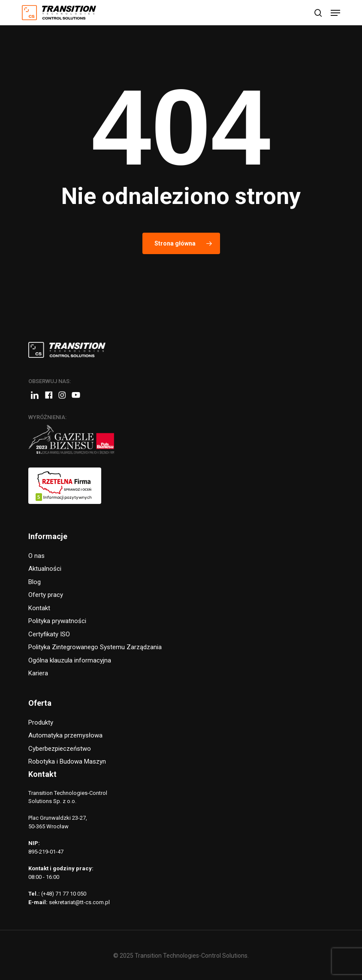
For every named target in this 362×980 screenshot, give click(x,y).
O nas (36, 556)
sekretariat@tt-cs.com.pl (79, 902)
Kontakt (39, 608)
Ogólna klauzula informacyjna (70, 660)
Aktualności (45, 569)
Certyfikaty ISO (49, 634)
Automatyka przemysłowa (65, 735)
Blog (35, 582)
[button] (335, 13)
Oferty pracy (46, 595)
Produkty (41, 722)
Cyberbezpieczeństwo (60, 749)
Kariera (38, 673)
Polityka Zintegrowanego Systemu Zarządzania (95, 647)
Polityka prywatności (57, 621)
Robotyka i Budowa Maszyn (67, 761)
